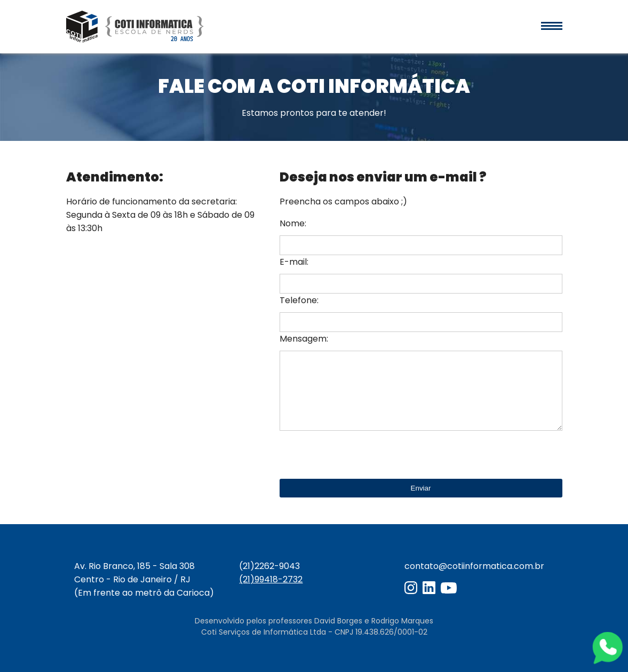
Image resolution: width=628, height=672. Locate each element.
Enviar (421, 488)
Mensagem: (304, 339)
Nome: (293, 223)
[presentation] (361, 455)
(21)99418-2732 (271, 579)
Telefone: (299, 300)
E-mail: (294, 262)
